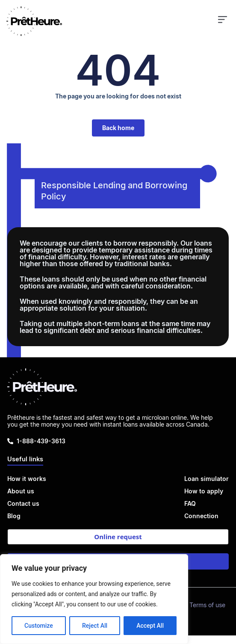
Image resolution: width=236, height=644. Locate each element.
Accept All (150, 626)
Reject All (95, 626)
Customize (39, 626)
